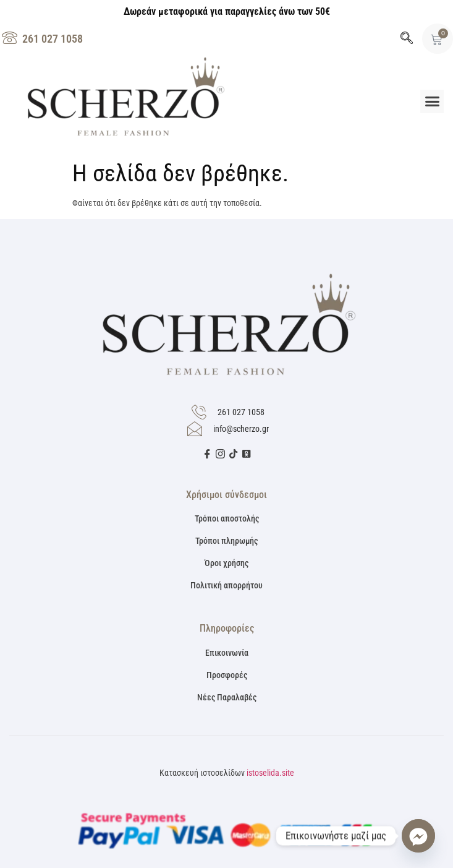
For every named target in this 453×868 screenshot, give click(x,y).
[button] (432, 101)
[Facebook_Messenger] (418, 836)
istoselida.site (270, 773)
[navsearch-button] (407, 39)
